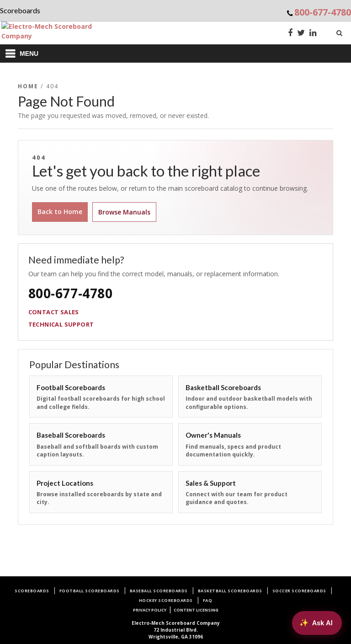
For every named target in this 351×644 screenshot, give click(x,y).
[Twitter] (301, 34)
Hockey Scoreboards (166, 600)
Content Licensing (196, 610)
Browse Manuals (124, 212)
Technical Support (61, 324)
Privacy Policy (150, 610)
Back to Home (60, 212)
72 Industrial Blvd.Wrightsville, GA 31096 (176, 630)
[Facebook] (290, 34)
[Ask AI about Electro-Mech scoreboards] (317, 623)
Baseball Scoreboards (159, 591)
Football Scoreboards (90, 591)
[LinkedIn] (313, 34)
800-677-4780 (323, 12)
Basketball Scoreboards (230, 591)
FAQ (208, 600)
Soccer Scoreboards (299, 591)
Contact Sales (54, 312)
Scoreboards (32, 591)
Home (28, 86)
